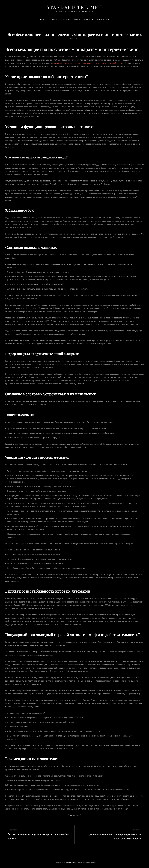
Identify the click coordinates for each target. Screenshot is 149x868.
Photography (102, 20)
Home (42, 20)
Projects (87, 20)
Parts (76, 20)
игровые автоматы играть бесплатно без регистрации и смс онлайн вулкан (89, 63)
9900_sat (76, 816)
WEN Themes (91, 863)
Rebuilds (64, 20)
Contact (53, 20)
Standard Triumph (74, 7)
